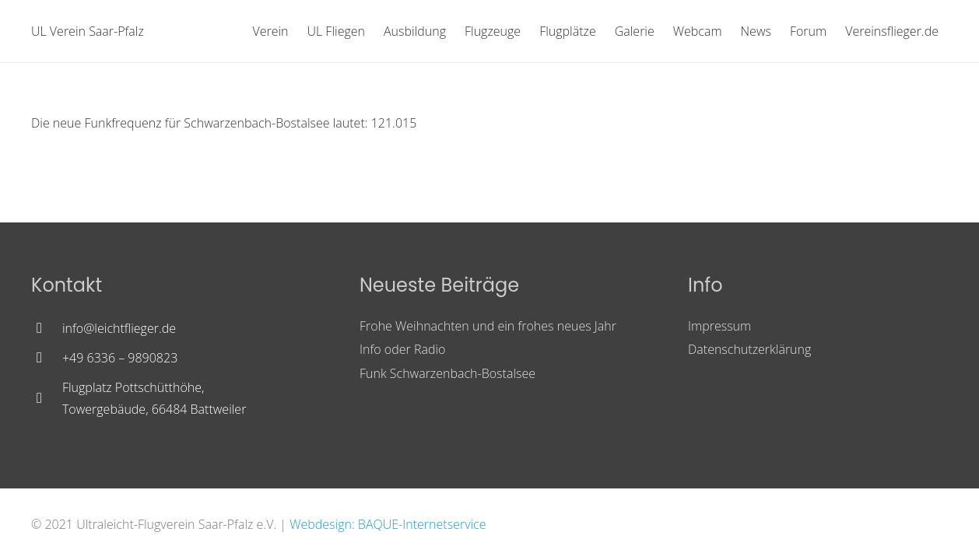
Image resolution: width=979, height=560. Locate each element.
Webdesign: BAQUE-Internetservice (388, 524)
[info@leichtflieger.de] (47, 328)
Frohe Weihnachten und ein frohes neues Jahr (488, 326)
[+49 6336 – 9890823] (47, 358)
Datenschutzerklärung (749, 349)
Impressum (719, 326)
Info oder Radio (402, 349)
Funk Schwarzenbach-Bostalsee (447, 373)
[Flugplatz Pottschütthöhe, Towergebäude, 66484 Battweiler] (47, 398)
